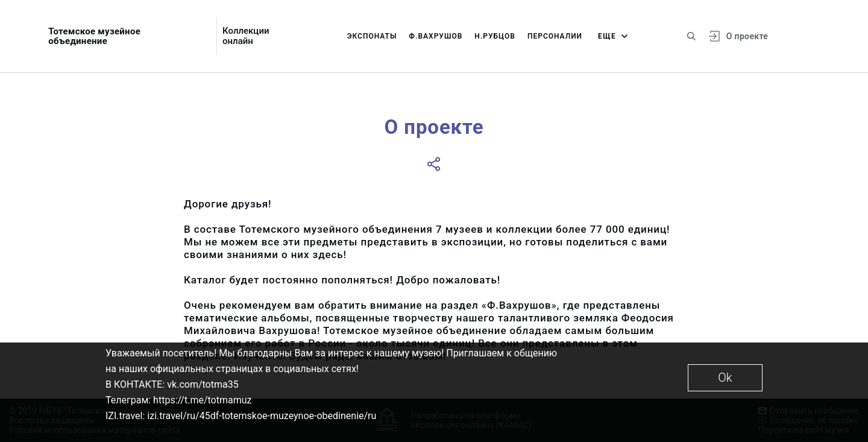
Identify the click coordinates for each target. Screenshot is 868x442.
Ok (725, 377)
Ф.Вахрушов (436, 36)
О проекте (747, 36)
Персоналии (555, 36)
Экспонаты (372, 36)
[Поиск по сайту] (691, 36)
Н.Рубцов (495, 36)
